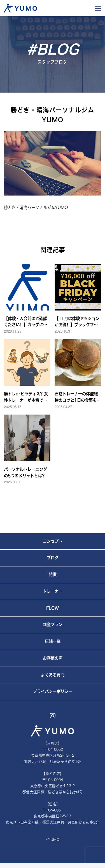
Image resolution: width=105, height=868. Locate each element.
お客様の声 (53, 658)
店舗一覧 (53, 641)
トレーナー (53, 591)
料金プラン (53, 624)
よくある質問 (53, 675)
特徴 (53, 574)
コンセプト (53, 541)
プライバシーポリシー (53, 691)
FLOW (53, 608)
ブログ (53, 558)
